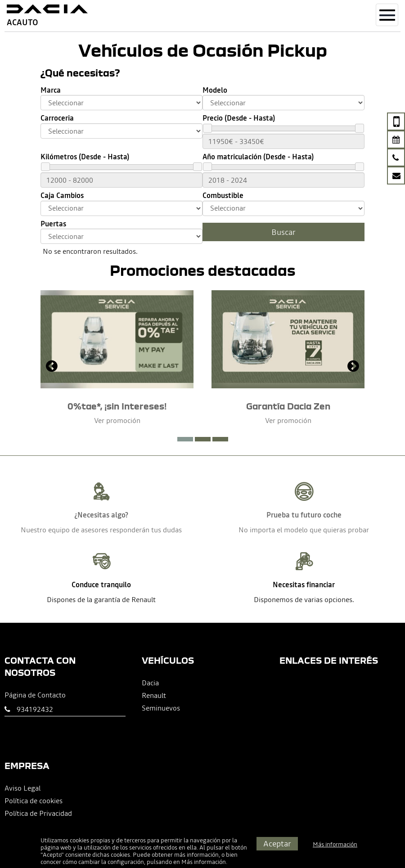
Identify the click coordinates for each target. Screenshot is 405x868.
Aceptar (277, 843)
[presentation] (52, 367)
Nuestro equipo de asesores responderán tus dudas (101, 530)
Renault (154, 695)
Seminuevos (161, 708)
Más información (204, 862)
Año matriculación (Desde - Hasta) (258, 157)
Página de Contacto (35, 695)
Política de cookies (34, 801)
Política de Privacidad (38, 813)
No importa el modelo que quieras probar (304, 530)
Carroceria (57, 118)
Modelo (215, 90)
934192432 (35, 709)
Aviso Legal (22, 788)
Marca (51, 90)
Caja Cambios (62, 196)
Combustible (223, 196)
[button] (185, 439)
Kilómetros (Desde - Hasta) (85, 157)
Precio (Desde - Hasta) (239, 118)
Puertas (53, 224)
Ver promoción (117, 420)
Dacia (150, 683)
